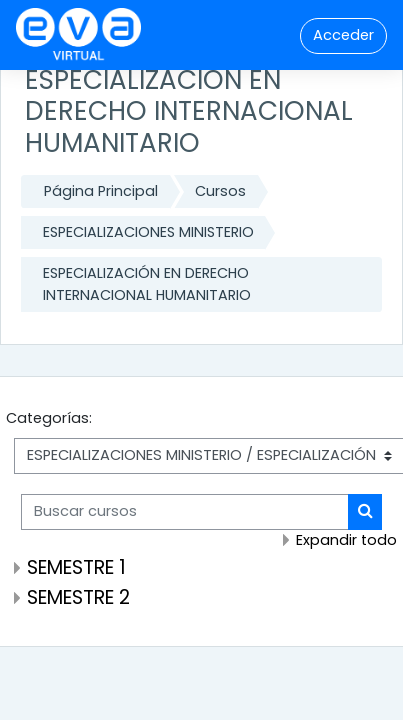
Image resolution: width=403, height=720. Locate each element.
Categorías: (49, 418)
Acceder (343, 35)
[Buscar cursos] (185, 512)
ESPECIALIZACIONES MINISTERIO (148, 232)
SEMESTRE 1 (76, 567)
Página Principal (101, 191)
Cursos (220, 191)
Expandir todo (346, 540)
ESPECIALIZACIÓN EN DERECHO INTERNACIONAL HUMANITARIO (147, 284)
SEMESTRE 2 (78, 597)
